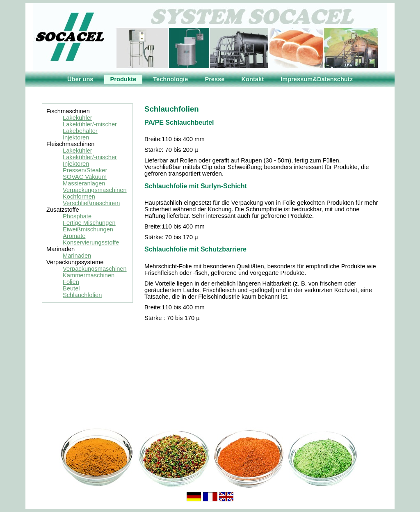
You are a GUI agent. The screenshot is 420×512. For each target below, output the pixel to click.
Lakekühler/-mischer (90, 124)
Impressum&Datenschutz (317, 79)
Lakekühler (78, 118)
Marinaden (77, 256)
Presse (215, 79)
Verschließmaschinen (91, 203)
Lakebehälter (80, 131)
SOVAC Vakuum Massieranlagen (85, 180)
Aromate (74, 236)
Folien (71, 282)
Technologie (170, 79)
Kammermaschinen (89, 275)
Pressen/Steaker (85, 170)
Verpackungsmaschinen (95, 190)
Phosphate (77, 216)
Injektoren (76, 137)
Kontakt (253, 79)
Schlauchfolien (82, 295)
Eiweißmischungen (88, 229)
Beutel (71, 288)
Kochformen (79, 197)
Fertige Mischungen (89, 223)
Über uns (80, 79)
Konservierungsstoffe (91, 242)
